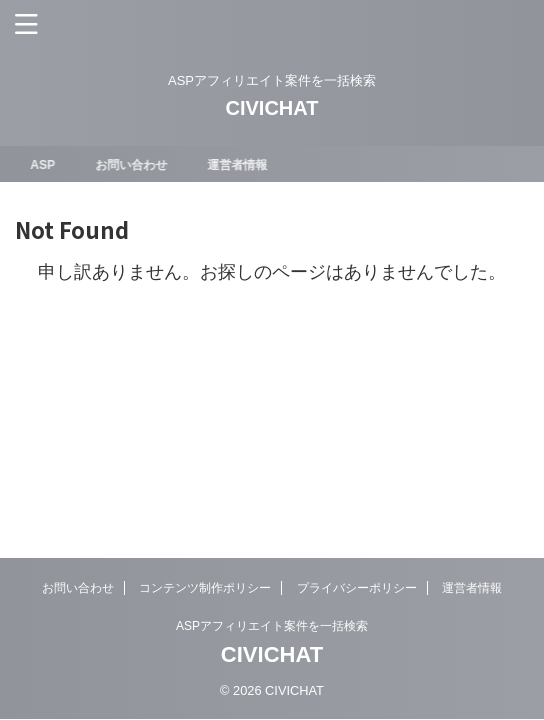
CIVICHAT (272, 108)
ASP (47, 165)
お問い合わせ (135, 165)
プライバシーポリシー (357, 588)
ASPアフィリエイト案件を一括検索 (272, 626)
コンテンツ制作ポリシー (205, 588)
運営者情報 (241, 165)
